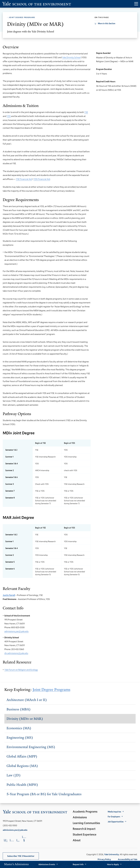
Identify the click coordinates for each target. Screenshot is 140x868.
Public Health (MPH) (22, 785)
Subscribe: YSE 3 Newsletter (21, 856)
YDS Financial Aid (42, 179)
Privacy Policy (104, 859)
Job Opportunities (116, 822)
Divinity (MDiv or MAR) (25, 719)
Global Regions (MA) (22, 766)
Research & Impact (84, 829)
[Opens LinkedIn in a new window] (6, 840)
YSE (86, 112)
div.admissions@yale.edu (16, 653)
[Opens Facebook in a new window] (18, 840)
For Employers (114, 817)
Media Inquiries (114, 812)
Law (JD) (14, 775)
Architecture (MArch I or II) (27, 700)
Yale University (111, 854)
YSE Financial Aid (24, 179)
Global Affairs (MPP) (22, 756)
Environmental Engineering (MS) (31, 747)
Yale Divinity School (71, 57)
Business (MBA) (19, 709)
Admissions (80, 817)
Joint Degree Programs (22, 17)
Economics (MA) (19, 728)
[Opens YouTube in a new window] (24, 838)
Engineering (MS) (20, 737)
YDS (9, 116)
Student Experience (84, 834)
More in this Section (107, 23)
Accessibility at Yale (128, 859)
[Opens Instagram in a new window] (12, 840)
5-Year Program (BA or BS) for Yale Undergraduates (44, 794)
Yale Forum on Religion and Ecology (21, 670)
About (77, 840)
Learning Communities (86, 823)
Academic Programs (85, 811)
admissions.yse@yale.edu (16, 631)
